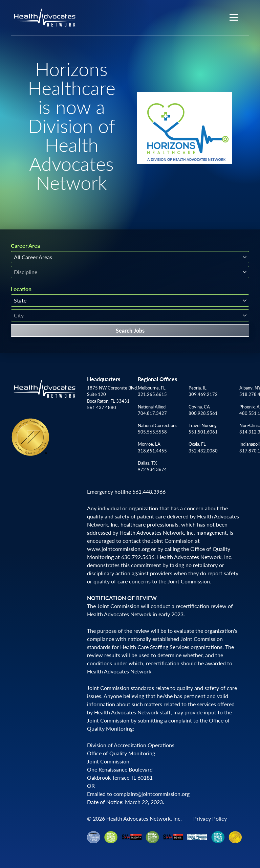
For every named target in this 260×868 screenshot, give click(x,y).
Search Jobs (130, 330)
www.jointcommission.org (118, 549)
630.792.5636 (138, 557)
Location (21, 289)
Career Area (25, 246)
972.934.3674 (152, 469)
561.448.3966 (149, 492)
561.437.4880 (102, 407)
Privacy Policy (210, 818)
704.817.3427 (152, 413)
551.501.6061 (203, 432)
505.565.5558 (152, 432)
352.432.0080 (203, 451)
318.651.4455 (152, 451)
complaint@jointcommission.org (151, 794)
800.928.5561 (203, 413)
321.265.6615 (152, 394)
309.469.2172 (203, 394)
